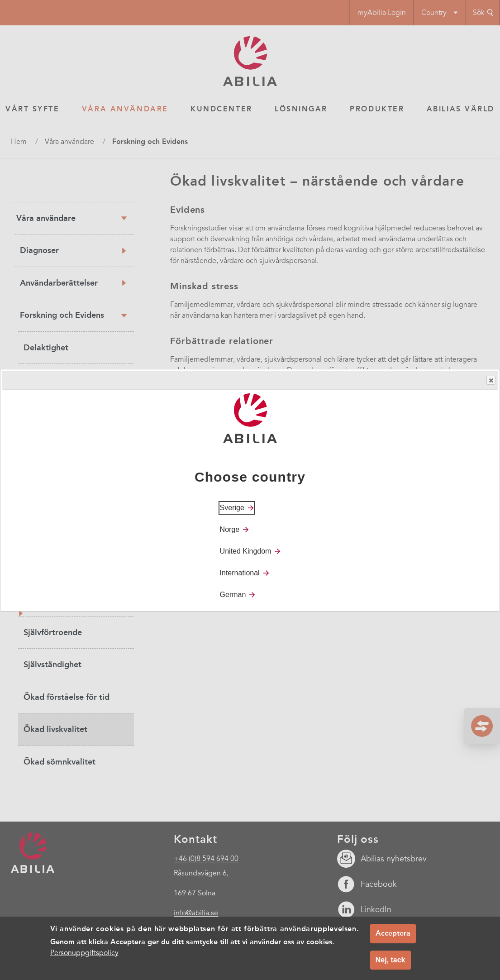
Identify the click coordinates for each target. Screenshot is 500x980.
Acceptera (393, 936)
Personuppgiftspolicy (84, 956)
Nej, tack (390, 963)
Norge (230, 529)
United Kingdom (246, 551)
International (240, 573)
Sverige (232, 508)
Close (490, 380)
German (233, 595)
